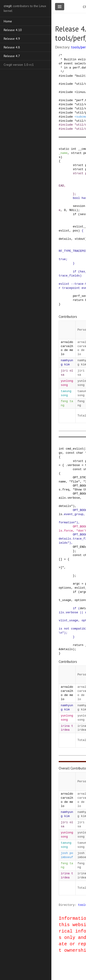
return (78, 300)
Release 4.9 (12, 39)
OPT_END (79, 547)
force (68, 531)
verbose (74, 465)
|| (82, 612)
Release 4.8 (12, 47)
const (70, 453)
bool (76, 198)
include (67, 76)
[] (60, 559)
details (65, 239)
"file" (75, 482)
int (74, 149)
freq (66, 490)
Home (8, 21)
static (64, 149)
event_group (74, 514)
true (62, 259)
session (79, 206)
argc (76, 584)
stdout (80, 239)
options (65, 588)
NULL (73, 210)
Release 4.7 (12, 56)
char (80, 453)
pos (75, 231)
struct (76, 153)
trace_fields (69, 276)
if (74, 214)
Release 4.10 (13, 30)
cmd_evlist (75, 449)
